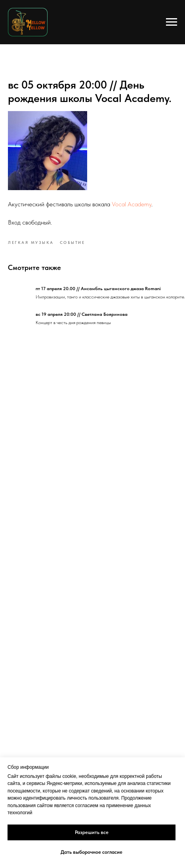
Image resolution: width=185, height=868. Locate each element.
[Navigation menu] (172, 22)
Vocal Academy (132, 204)
